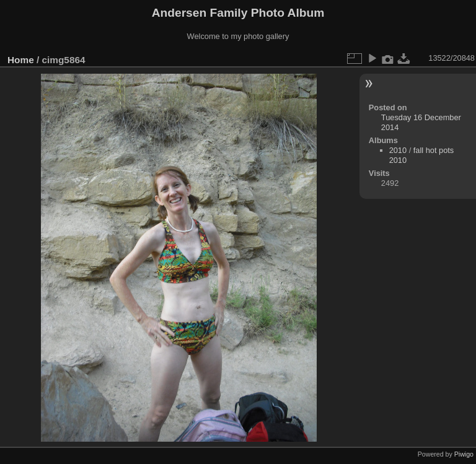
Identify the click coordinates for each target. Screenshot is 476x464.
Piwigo (464, 454)
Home (21, 60)
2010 (398, 150)
